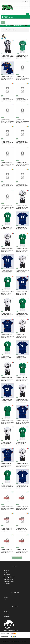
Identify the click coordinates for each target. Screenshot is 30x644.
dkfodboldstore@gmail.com (11, 631)
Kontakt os (6, 571)
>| (20, 558)
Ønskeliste (6, 615)
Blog (5, 599)
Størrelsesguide (7, 574)
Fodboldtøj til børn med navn (19, 641)
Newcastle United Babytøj (11, 30)
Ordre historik (7, 613)
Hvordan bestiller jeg (9, 581)
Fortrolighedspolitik (8, 580)
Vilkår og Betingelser (9, 578)
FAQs (5, 585)
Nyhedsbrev (7, 617)
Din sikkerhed (7, 583)
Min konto (6, 611)
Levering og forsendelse (9, 576)
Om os (5, 572)
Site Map (6, 597)
